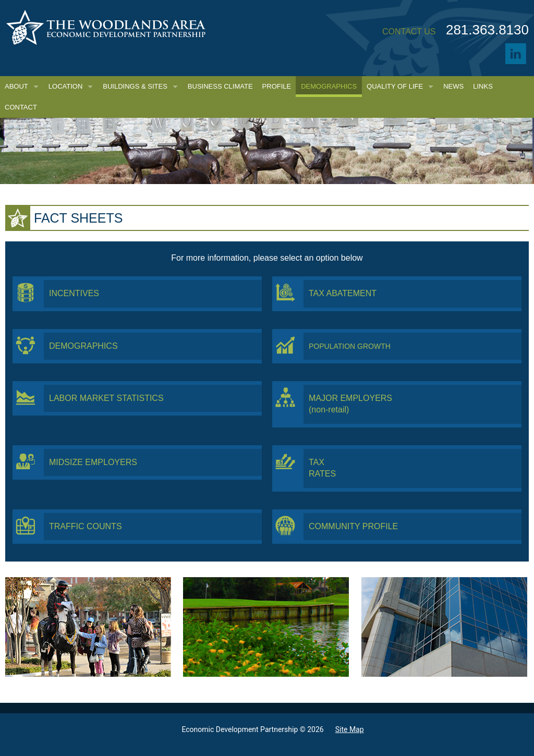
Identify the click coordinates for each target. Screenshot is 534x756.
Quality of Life (395, 86)
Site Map (350, 729)
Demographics (329, 86)
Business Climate (220, 86)
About (16, 86)
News (453, 86)
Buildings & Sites (135, 86)
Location (66, 86)
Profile (277, 86)
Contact (21, 107)
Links (483, 86)
